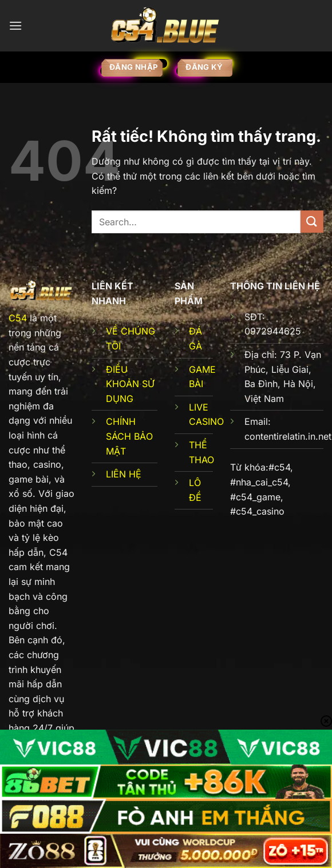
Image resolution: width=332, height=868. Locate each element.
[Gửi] (312, 222)
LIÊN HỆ (124, 474)
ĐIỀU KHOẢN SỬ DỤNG (130, 384)
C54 (18, 318)
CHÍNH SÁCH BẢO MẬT (129, 436)
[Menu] (15, 25)
